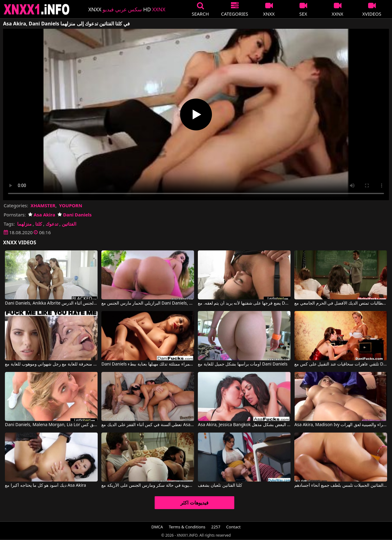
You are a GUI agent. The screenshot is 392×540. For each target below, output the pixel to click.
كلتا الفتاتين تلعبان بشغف (220, 486)
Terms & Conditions (187, 527)
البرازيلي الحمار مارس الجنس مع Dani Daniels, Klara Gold (148, 303)
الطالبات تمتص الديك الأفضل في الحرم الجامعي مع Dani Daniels (341, 303)
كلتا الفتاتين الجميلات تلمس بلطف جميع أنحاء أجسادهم (341, 486)
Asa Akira (42, 215)
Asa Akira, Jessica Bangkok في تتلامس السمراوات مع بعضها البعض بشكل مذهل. (244, 425)
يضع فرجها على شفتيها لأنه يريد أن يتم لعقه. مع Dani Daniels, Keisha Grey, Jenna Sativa (244, 303)
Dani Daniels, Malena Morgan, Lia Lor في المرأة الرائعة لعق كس (51, 425)
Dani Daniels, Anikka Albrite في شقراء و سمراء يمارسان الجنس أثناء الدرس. (51, 303)
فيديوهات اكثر (194, 503)
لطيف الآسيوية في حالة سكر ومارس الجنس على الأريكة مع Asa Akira (148, 486)
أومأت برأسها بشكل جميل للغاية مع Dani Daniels (243, 364)
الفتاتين (69, 224)
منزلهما (24, 224)
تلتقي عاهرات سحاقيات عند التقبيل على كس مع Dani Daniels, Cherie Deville (341, 364)
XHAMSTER (43, 205)
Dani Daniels (75, 215)
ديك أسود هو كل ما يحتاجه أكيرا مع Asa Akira (45, 486)
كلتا (39, 224)
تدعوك (52, 224)
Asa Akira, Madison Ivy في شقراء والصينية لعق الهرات (341, 425)
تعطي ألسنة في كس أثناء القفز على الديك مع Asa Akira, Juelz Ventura (148, 425)
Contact (234, 527)
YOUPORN (71, 205)
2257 (216, 527)
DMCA (157, 527)
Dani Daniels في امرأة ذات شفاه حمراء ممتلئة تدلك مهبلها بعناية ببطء (148, 364)
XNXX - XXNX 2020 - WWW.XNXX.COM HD (37, 9)
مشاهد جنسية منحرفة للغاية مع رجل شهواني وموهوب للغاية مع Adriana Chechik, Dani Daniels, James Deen (51, 364)
